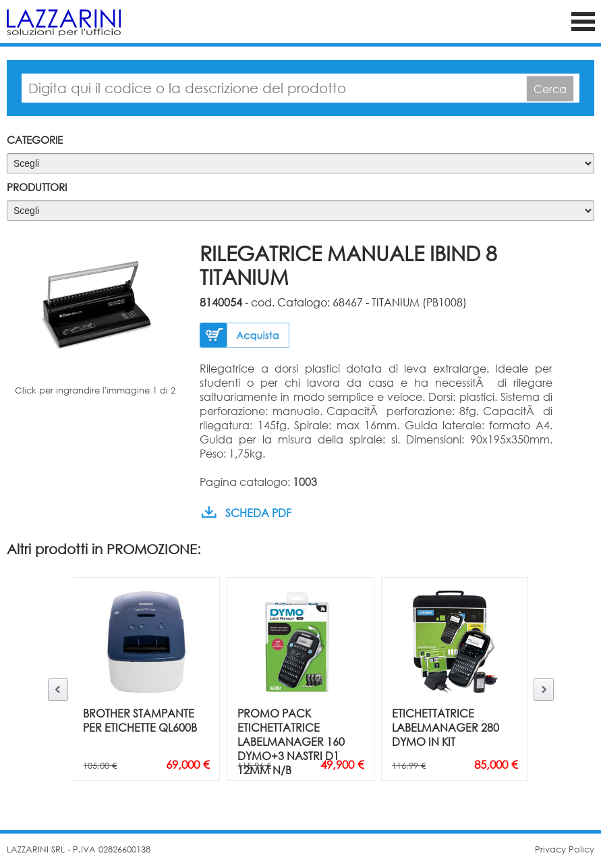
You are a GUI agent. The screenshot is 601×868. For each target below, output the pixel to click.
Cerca (550, 89)
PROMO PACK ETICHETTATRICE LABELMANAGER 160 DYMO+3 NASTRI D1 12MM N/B (291, 741)
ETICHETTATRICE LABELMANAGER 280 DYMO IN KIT (446, 727)
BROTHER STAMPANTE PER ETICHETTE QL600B (140, 720)
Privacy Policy (565, 849)
